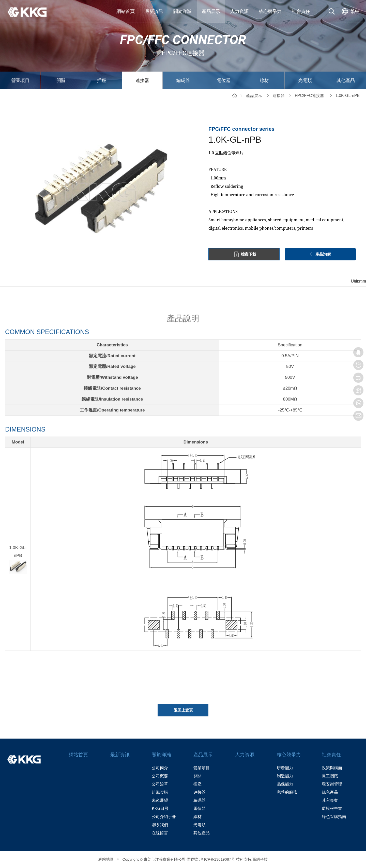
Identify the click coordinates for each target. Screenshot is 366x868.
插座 (102, 80)
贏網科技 (260, 859)
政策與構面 (332, 768)
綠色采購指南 (334, 817)
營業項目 (20, 80)
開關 (61, 80)
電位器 (224, 80)
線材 (264, 80)
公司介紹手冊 (164, 817)
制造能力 (285, 776)
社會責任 (301, 11)
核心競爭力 (270, 11)
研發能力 (285, 768)
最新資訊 (154, 11)
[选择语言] (350, 11)
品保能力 (285, 784)
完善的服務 (287, 792)
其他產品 (346, 80)
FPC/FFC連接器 (310, 96)
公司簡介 (160, 768)
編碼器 (183, 80)
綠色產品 (330, 792)
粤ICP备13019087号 (218, 859)
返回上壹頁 (183, 712)
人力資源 (239, 11)
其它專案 (330, 800)
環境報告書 (332, 808)
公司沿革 (160, 784)
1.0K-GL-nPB (348, 96)
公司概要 (160, 776)
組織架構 (160, 792)
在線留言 (160, 833)
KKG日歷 (160, 808)
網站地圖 (106, 859)
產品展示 (211, 11)
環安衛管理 (332, 784)
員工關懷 (330, 776)
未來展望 (160, 800)
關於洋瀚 (182, 11)
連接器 (142, 80)
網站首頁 (126, 11)
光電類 (305, 80)
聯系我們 (160, 825)
